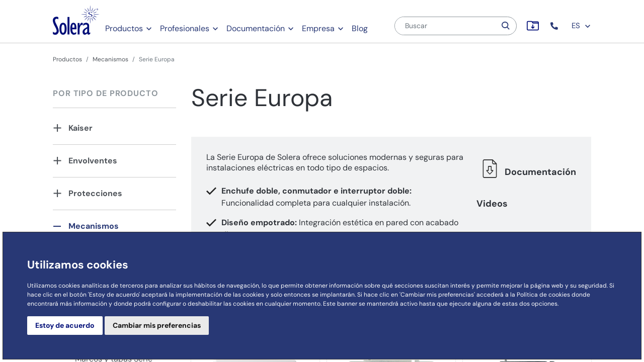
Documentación (256, 28)
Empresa (318, 28)
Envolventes (93, 161)
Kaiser (80, 128)
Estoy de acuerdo (65, 325)
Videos (492, 204)
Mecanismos (110, 59)
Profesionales (185, 28)
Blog (360, 28)
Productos (124, 28)
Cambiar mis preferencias (157, 325)
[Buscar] (445, 26)
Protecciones (95, 193)
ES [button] (581, 26)
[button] (555, 26)
